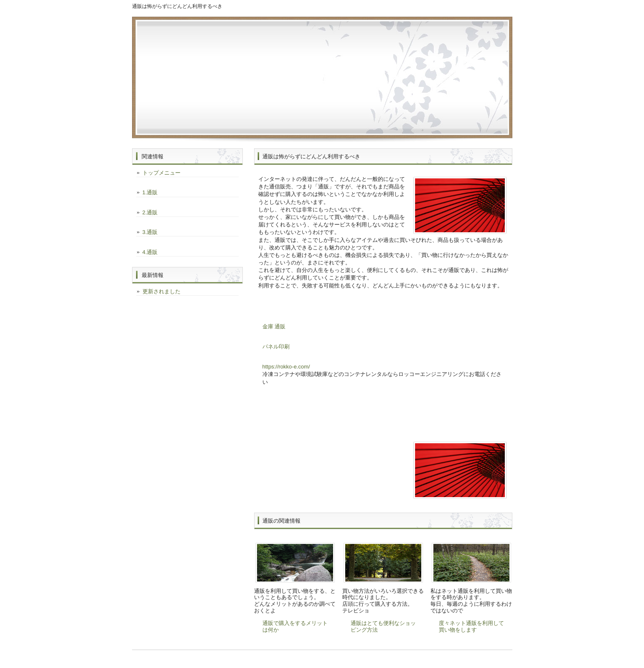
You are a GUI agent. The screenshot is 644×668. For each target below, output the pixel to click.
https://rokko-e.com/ (286, 367)
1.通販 (150, 192)
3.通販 (150, 232)
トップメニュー (162, 173)
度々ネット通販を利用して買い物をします (471, 626)
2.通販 (150, 212)
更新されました (162, 291)
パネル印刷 (276, 347)
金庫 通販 (274, 326)
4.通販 (150, 252)
